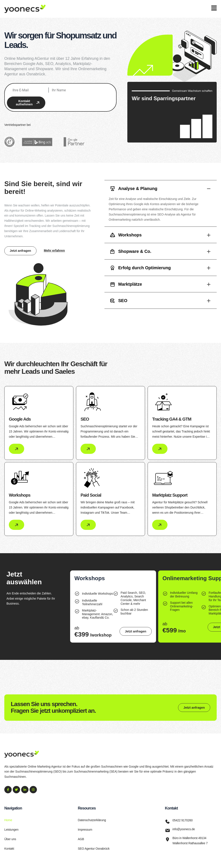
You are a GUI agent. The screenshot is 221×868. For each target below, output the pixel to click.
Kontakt (9, 849)
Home (8, 820)
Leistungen (11, 830)
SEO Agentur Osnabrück (94, 849)
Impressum (85, 830)
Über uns (10, 839)
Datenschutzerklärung (92, 820)
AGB (81, 839)
